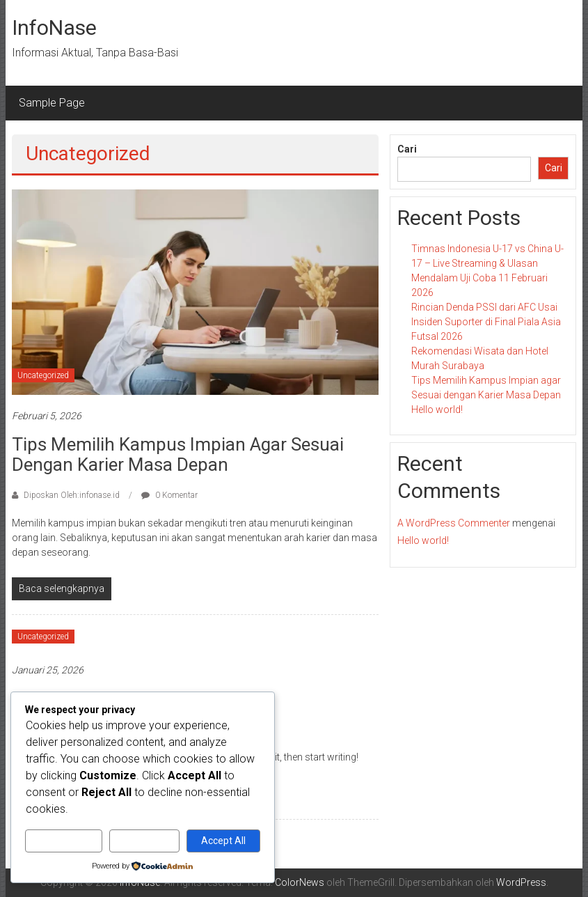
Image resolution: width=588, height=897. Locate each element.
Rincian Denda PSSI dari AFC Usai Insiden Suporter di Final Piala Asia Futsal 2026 (486, 322)
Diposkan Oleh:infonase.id (72, 495)
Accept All (223, 841)
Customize (64, 841)
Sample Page (52, 103)
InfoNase (54, 28)
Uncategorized (43, 375)
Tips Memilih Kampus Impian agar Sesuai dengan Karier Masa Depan (178, 454)
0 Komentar (169, 495)
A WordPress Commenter (454, 523)
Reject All (144, 841)
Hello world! (437, 409)
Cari (407, 149)
